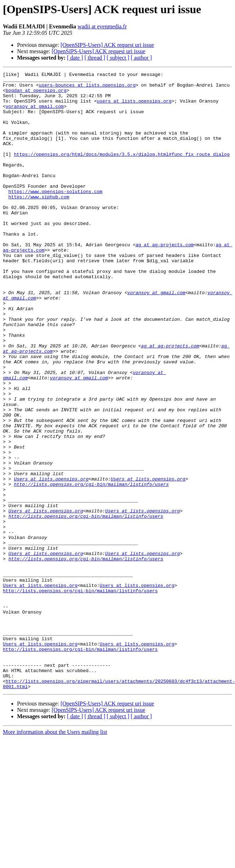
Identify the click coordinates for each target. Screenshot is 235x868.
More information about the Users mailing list (55, 855)
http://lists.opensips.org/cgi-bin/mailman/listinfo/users (91, 567)
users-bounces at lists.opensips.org (87, 88)
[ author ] (141, 58)
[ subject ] (118, 58)
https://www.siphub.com (39, 222)
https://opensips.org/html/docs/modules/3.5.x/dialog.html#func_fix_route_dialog (122, 171)
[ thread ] (95, 58)
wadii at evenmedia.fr (102, 26)
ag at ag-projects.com (164, 280)
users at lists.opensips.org (134, 107)
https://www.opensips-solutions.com (55, 216)
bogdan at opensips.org (36, 94)
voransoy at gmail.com (35, 114)
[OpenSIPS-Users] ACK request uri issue (107, 45)
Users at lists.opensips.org (51, 561)
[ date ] (75, 58)
